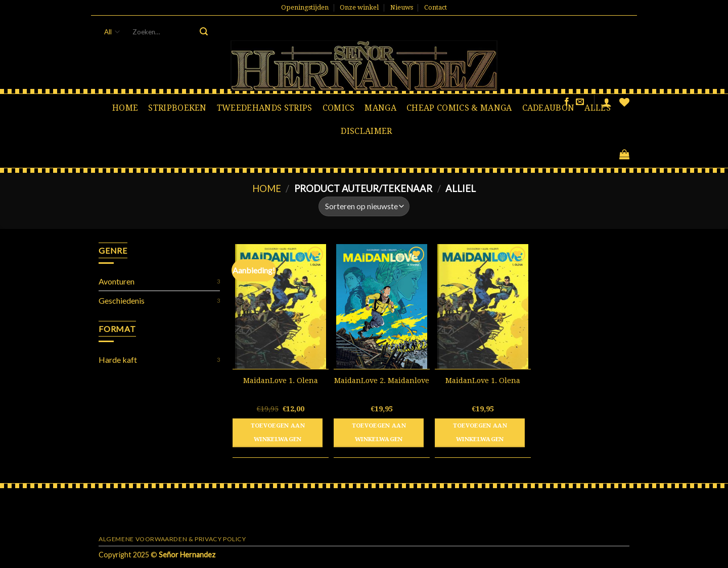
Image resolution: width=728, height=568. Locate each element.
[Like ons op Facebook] (567, 102)
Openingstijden (305, 7)
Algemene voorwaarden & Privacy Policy (172, 539)
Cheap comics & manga (459, 108)
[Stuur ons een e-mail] (580, 102)
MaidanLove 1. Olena (281, 381)
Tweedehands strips (265, 108)
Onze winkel (359, 7)
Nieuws (402, 7)
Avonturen (117, 281)
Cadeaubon (549, 108)
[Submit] (204, 32)
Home (125, 108)
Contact (436, 7)
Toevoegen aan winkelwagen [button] (278, 433)
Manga (380, 108)
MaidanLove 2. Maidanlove (382, 381)
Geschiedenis (122, 300)
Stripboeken (177, 108)
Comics (339, 108)
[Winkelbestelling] (364, 206)
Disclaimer (366, 131)
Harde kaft (118, 360)
